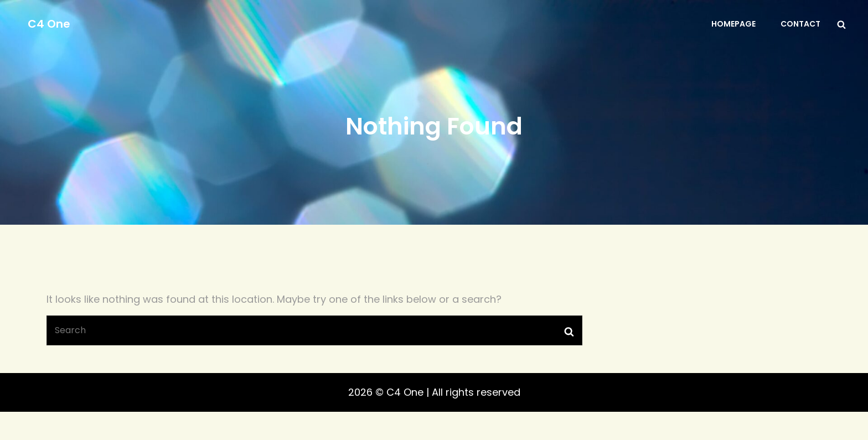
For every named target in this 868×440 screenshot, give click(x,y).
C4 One (49, 24)
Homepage (733, 24)
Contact (800, 24)
